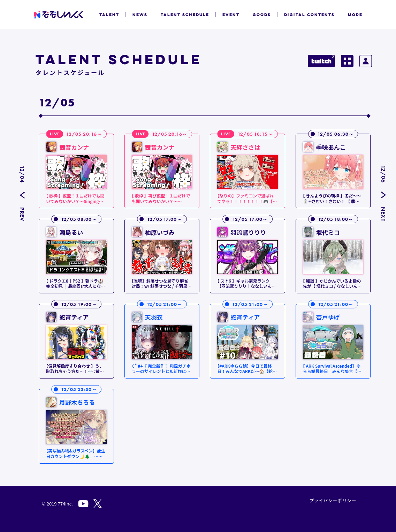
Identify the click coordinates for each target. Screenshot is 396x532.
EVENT (231, 15)
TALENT (109, 15)
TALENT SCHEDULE (185, 15)
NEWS (140, 15)
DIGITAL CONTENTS (309, 15)
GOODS (262, 15)
